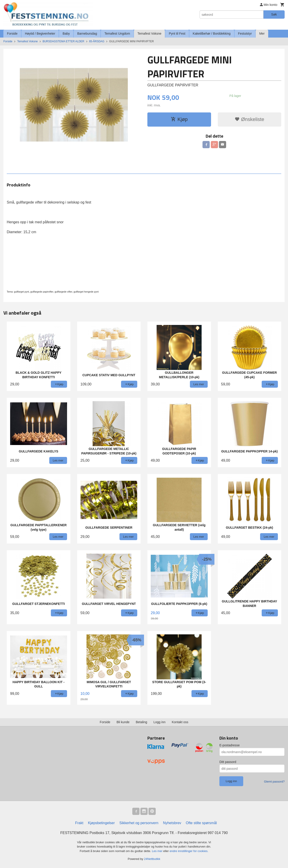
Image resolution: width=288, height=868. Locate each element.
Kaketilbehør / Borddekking (212, 34)
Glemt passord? (274, 782)
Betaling (141, 722)
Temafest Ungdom (117, 34)
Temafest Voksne (150, 34)
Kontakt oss (180, 722)
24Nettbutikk (152, 859)
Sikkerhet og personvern (139, 823)
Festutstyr (245, 34)
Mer (262, 34)
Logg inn (160, 722)
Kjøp (179, 119)
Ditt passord (228, 762)
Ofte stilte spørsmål (201, 823)
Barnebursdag (87, 34)
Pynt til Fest (177, 34)
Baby (66, 34)
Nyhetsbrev (172, 823)
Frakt (79, 823)
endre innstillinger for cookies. (189, 851)
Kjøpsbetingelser (101, 823)
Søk (274, 14)
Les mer (158, 851)
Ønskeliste (249, 119)
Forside (12, 34)
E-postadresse (229, 745)
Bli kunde (123, 722)
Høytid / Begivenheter (40, 34)
